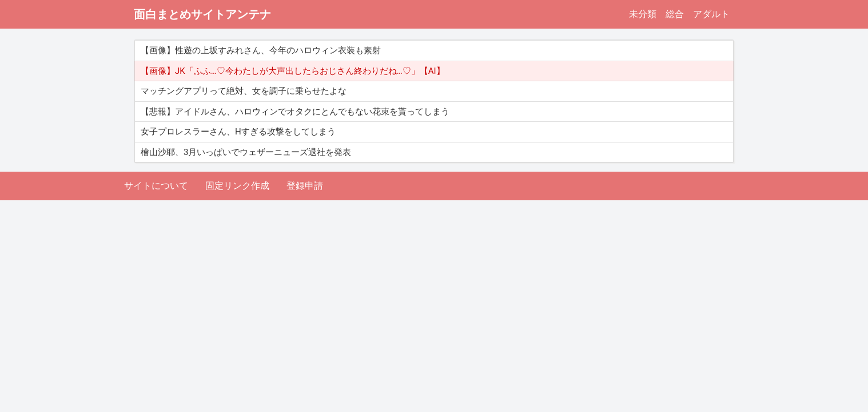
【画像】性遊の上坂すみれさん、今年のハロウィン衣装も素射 (261, 50)
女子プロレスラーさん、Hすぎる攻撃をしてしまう (238, 132)
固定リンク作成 (237, 186)
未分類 (643, 14)
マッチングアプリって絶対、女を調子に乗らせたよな (244, 91)
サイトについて (156, 186)
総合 (675, 14)
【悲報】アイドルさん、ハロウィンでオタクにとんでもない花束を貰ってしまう (295, 112)
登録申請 (305, 186)
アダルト (711, 14)
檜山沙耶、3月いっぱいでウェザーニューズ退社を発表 (246, 152)
